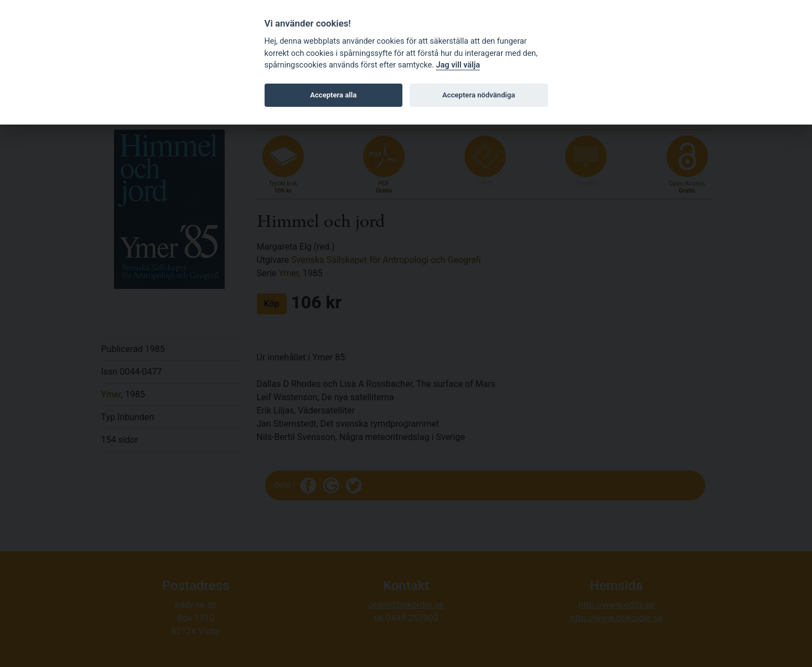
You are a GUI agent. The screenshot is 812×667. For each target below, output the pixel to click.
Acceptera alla (333, 95)
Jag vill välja (458, 65)
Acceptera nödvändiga (479, 95)
